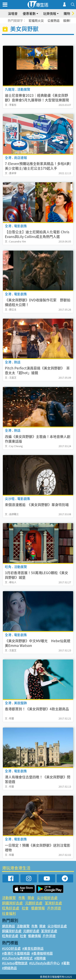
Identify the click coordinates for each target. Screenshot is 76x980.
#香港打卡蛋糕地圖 (16, 953)
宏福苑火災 (36, 21)
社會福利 (9, 913)
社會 (25, 908)
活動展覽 (9, 898)
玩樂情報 (50, 13)
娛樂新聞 (69, 21)
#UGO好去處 (11, 948)
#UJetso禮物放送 (15, 963)
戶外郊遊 (54, 908)
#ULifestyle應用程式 (17, 958)
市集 (22, 898)
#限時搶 (40, 958)
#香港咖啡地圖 (42, 953)
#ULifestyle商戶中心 (44, 963)
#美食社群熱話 (33, 948)
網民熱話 (9, 926)
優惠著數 (29, 13)
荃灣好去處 (53, 903)
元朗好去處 (34, 903)
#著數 (66, 963)
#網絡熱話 (9, 968)
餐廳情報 (38, 908)
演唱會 (13, 13)
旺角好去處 (11, 908)
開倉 (31, 898)
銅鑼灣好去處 (12, 903)
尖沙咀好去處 (47, 898)
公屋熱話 (54, 21)
